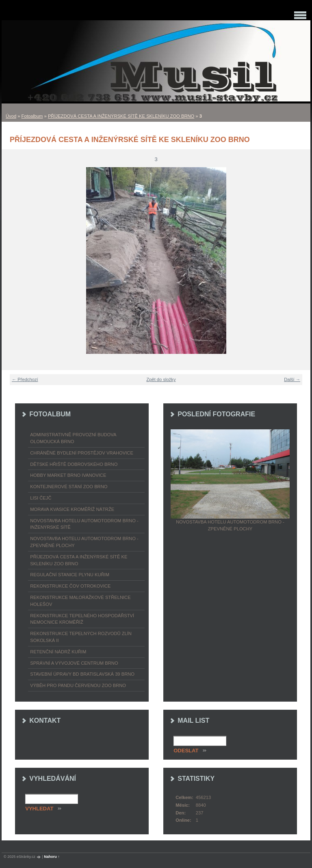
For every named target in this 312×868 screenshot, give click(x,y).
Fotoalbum (32, 116)
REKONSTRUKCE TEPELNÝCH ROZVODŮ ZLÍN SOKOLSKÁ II (81, 637)
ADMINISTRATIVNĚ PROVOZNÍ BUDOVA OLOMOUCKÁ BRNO (73, 438)
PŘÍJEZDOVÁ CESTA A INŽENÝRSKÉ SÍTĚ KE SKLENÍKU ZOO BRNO (121, 116)
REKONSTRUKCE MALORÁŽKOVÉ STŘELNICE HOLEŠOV (80, 601)
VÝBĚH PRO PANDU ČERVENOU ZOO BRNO (78, 685)
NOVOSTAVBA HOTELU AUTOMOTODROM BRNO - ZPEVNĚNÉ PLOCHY (84, 542)
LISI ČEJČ (41, 498)
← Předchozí (25, 379)
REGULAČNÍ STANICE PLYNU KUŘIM (70, 575)
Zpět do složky (161, 379)
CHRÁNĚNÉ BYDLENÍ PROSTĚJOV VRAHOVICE (82, 453)
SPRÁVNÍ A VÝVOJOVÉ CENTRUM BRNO (74, 663)
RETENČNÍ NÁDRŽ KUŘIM (58, 652)
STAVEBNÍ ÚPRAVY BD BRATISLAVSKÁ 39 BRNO (82, 674)
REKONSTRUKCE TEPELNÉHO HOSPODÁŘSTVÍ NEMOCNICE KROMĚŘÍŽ (82, 619)
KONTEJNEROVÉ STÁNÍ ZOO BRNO (69, 487)
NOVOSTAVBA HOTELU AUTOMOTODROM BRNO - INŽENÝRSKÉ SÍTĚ (84, 524)
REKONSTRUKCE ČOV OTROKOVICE (70, 586)
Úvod (11, 116)
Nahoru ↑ (52, 857)
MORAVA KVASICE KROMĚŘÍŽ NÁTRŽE (72, 509)
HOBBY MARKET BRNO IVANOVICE (68, 475)
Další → (292, 379)
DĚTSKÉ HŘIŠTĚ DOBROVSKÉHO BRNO (74, 464)
